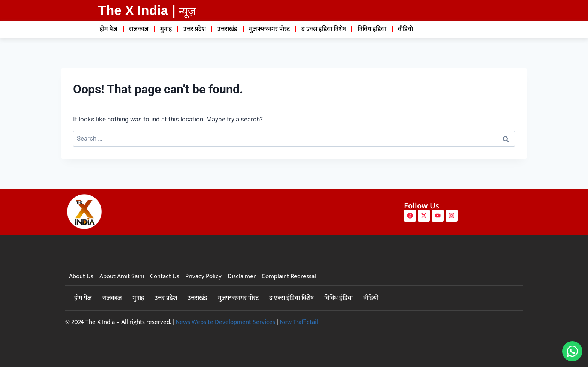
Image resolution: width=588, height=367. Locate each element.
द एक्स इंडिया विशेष (324, 29)
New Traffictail (299, 322)
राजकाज (139, 29)
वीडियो (405, 29)
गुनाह (166, 29)
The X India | (137, 10)
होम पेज (109, 29)
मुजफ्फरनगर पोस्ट (269, 29)
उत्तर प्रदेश (195, 29)
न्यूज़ (187, 11)
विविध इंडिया (372, 29)
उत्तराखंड (227, 29)
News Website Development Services (225, 322)
